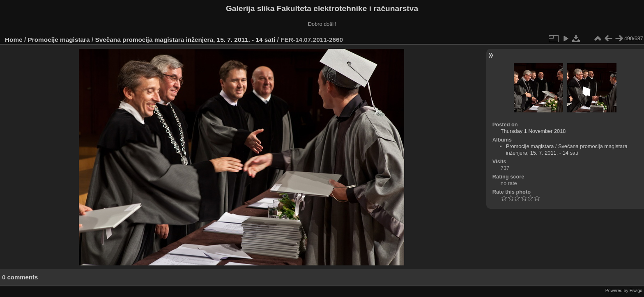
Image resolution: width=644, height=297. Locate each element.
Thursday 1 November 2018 (533, 131)
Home (14, 40)
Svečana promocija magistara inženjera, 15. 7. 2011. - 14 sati (185, 40)
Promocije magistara (59, 40)
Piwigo (636, 290)
